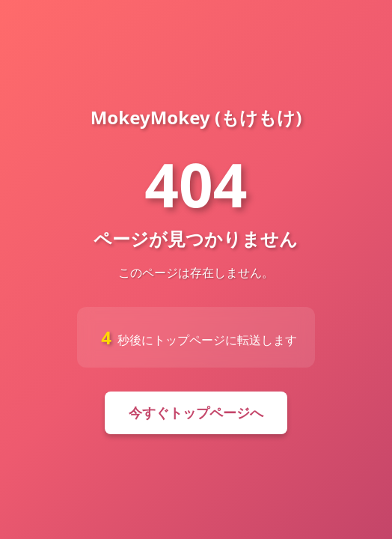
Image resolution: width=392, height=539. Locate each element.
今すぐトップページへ (196, 412)
